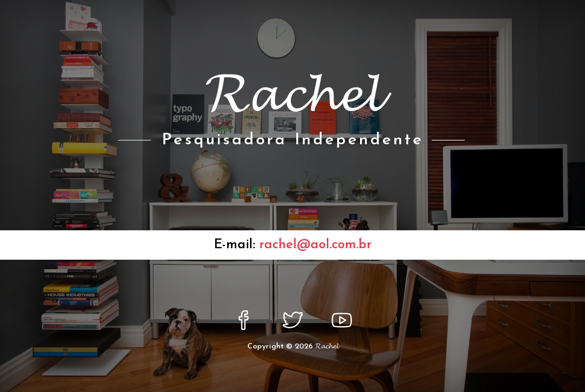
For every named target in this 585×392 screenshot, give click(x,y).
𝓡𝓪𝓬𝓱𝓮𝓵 (327, 347)
